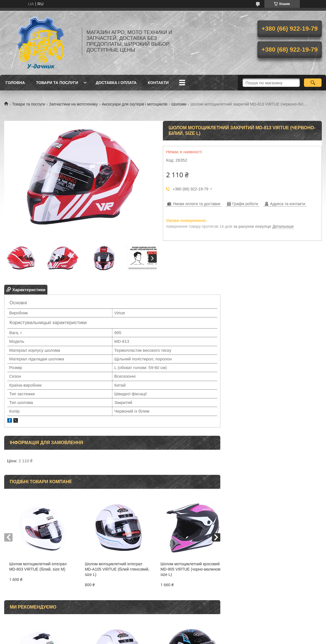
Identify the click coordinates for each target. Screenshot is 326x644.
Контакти (158, 83)
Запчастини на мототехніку (73, 104)
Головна (15, 83)
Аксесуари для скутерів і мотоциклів (135, 104)
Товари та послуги (57, 83)
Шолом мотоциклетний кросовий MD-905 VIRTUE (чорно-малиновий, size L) (183, 569)
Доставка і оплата (116, 83)
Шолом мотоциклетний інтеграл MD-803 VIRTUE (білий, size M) (38, 567)
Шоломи (179, 104)
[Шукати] (313, 83)
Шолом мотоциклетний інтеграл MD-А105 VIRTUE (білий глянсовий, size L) (110, 569)
